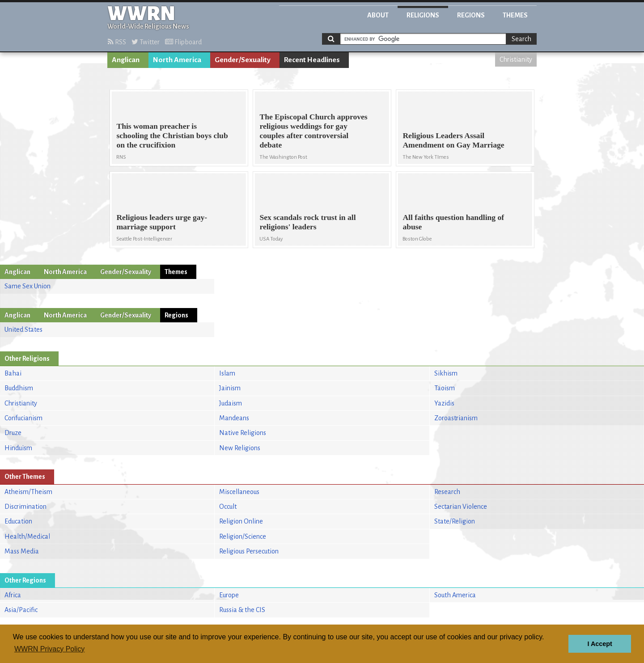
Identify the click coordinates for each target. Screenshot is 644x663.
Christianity (516, 59)
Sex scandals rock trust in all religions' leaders (307, 222)
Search (521, 39)
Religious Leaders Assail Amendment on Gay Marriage (453, 140)
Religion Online (241, 521)
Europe (229, 595)
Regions (471, 15)
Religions (423, 15)
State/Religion (455, 521)
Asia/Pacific (21, 610)
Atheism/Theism (28, 492)
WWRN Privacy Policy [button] (49, 649)
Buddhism (19, 388)
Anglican (126, 60)
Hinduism (18, 448)
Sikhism (446, 373)
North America (177, 60)
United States (23, 329)
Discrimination (25, 507)
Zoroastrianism (456, 418)
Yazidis (444, 403)
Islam (227, 373)
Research (447, 492)
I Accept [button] (600, 644)
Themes (515, 15)
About (378, 15)
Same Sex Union (28, 286)
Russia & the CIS (242, 610)
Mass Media (22, 551)
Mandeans (234, 418)
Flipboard (183, 42)
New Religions (240, 448)
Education (18, 521)
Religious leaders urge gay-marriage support (162, 222)
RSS (117, 42)
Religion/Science (243, 536)
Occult (228, 507)
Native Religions (243, 433)
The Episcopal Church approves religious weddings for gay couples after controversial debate (313, 131)
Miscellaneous (239, 492)
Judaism (231, 403)
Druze (13, 433)
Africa (13, 595)
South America (455, 595)
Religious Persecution (249, 551)
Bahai (13, 373)
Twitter (146, 42)
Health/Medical (27, 536)
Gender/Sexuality (243, 60)
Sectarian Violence (461, 507)
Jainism (230, 388)
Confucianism (23, 418)
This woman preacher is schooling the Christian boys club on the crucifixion (172, 135)
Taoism (445, 388)
